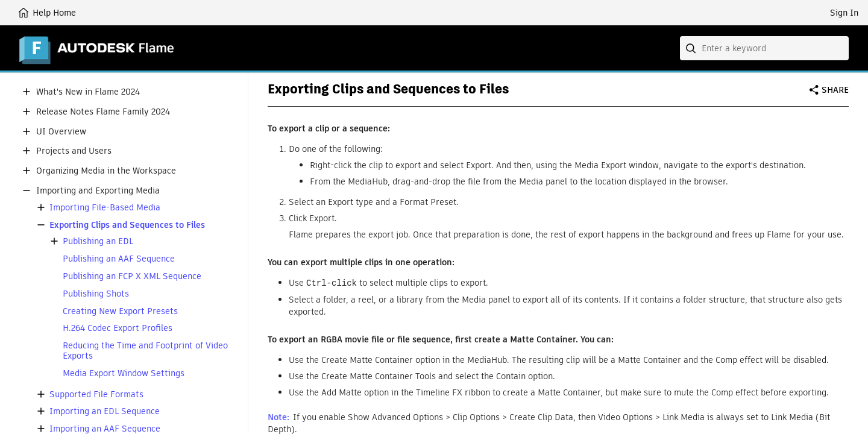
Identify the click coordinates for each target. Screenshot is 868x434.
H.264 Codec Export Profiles (118, 328)
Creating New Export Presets (120, 311)
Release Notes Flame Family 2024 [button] (103, 112)
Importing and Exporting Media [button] (98, 191)
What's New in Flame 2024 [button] (88, 92)
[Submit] (692, 48)
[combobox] (764, 48)
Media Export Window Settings (124, 373)
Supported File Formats (96, 395)
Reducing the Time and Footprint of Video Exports (145, 351)
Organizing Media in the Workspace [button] (106, 171)
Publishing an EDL (98, 241)
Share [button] (835, 90)
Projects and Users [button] (74, 151)
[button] (27, 92)
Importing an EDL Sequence (105, 411)
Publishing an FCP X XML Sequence (132, 276)
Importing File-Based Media (105, 208)
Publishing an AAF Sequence (119, 259)
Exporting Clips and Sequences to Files (127, 225)
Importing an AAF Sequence (105, 429)
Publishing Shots (96, 294)
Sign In (844, 13)
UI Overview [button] (61, 132)
